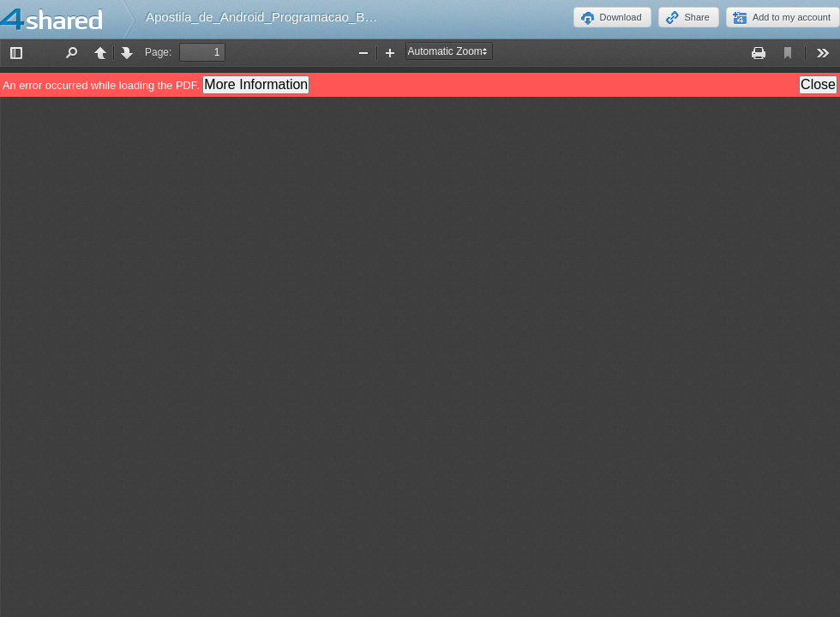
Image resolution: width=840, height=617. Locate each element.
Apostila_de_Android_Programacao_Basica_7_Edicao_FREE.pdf (332, 17)
